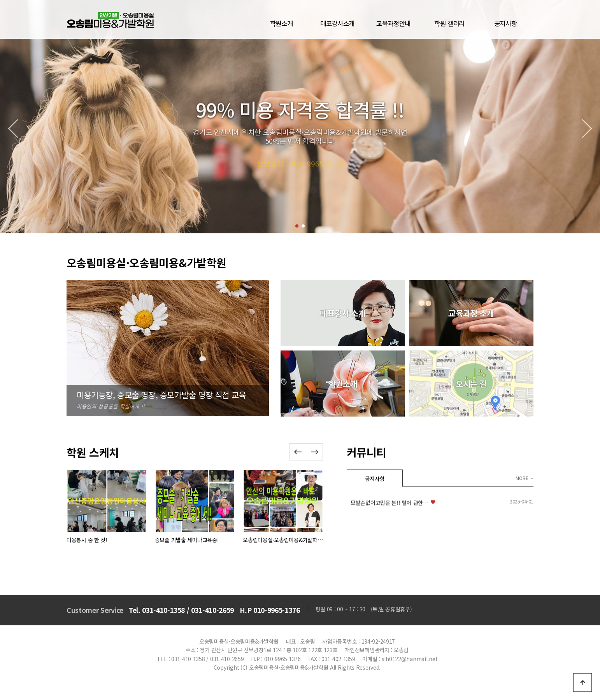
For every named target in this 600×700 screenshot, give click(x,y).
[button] (297, 226)
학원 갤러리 (449, 23)
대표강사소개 (337, 23)
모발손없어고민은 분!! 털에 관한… (389, 564)
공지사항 (506, 23)
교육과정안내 (393, 23)
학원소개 (282, 23)
